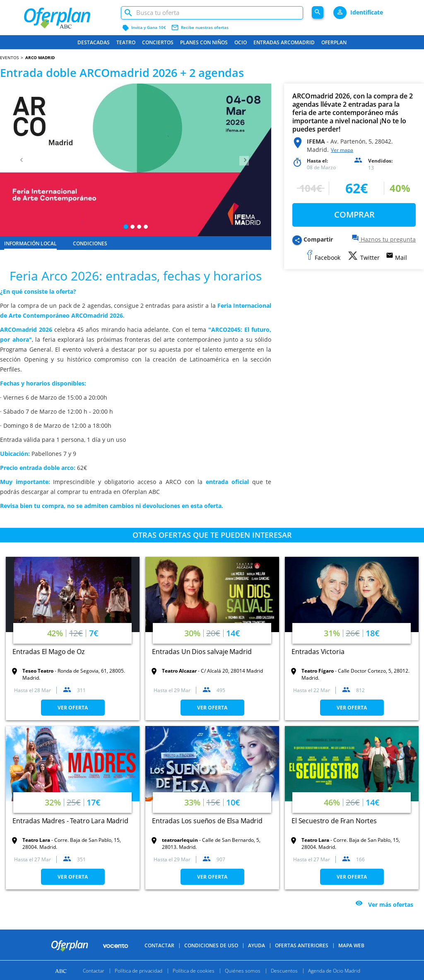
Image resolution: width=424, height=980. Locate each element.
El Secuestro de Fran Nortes (334, 821)
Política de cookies (194, 970)
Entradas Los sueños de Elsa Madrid (207, 821)
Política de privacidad (139, 970)
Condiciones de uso (211, 945)
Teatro (126, 42)
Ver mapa (342, 150)
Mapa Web (351, 945)
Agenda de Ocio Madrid (334, 970)
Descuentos (284, 970)
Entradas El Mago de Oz (48, 652)
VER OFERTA (73, 708)
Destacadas (94, 42)
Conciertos (158, 42)
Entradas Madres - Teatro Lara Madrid (70, 821)
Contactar (159, 945)
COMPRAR (354, 214)
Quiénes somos (243, 970)
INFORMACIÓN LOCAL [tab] (30, 243)
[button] (20, 160)
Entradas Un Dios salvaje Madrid (202, 652)
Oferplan (334, 42)
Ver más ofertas (391, 905)
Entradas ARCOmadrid (284, 42)
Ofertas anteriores (302, 945)
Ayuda (257, 945)
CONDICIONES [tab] (90, 243)
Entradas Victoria (318, 652)
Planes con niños (204, 42)
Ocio (241, 42)
